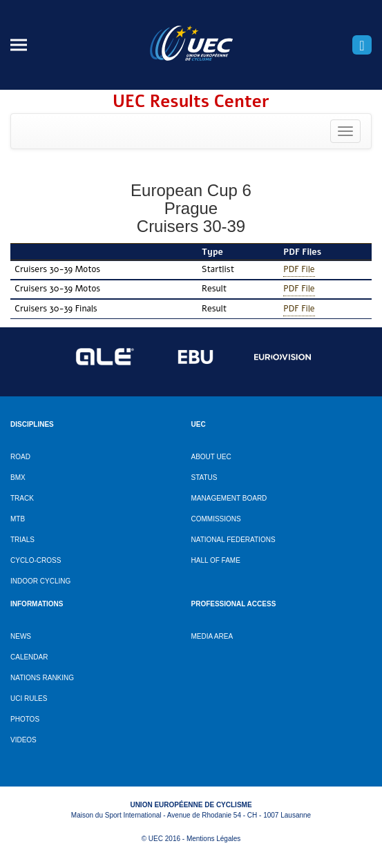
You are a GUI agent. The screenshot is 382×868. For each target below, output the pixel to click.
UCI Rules (29, 698)
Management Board (229, 498)
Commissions (216, 519)
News (21, 636)
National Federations (233, 540)
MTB (18, 519)
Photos (25, 719)
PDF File (299, 269)
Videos (23, 740)
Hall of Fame (216, 560)
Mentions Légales (213, 839)
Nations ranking (42, 678)
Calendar (29, 657)
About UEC (211, 457)
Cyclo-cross (36, 560)
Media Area (212, 636)
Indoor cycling (40, 581)
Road (20, 457)
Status (204, 478)
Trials (22, 540)
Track (22, 498)
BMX (18, 478)
